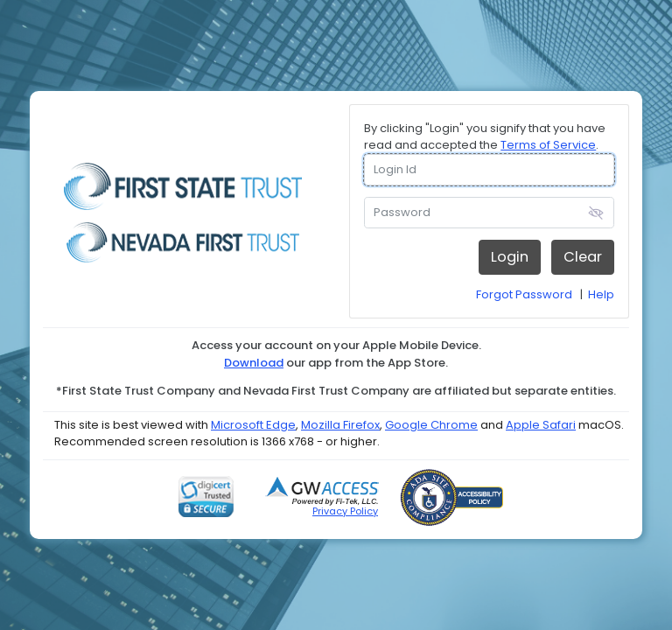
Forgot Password (524, 294)
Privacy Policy (345, 511)
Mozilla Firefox (340, 425)
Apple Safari (541, 425)
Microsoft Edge (253, 425)
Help (601, 294)
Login (510, 257)
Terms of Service (548, 145)
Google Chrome (431, 425)
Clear (583, 257)
